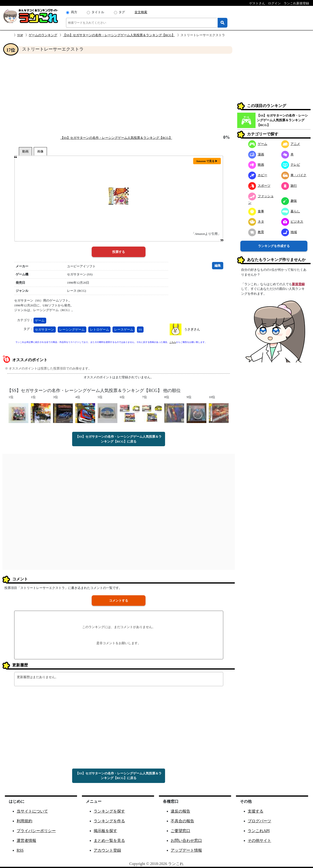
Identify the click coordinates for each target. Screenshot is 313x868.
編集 (218, 266)
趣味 (289, 201)
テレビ (291, 165)
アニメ (291, 144)
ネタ (256, 222)
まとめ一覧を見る (109, 841)
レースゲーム (124, 330)
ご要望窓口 (180, 831)
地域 (289, 232)
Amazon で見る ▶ (207, 161)
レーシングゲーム (72, 330)
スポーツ (259, 186)
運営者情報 (26, 841)
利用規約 (24, 821)
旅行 (289, 186)
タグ (122, 12)
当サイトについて (32, 811)
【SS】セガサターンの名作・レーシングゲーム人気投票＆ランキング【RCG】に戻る (119, 439)
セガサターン (45, 330)
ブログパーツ (259, 821)
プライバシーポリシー (36, 831)
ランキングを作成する (274, 246)
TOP (20, 35)
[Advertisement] (119, 94)
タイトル (98, 12)
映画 (256, 165)
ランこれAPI (259, 831)
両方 (74, 12)
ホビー (258, 175)
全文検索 (141, 12)
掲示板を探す (105, 831)
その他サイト (259, 841)
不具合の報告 (182, 821)
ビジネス (292, 222)
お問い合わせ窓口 (186, 841)
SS (140, 330)
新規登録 (298, 284)
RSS (20, 850)
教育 (256, 232)
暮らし (291, 211)
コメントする (119, 601)
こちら (173, 342)
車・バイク (294, 175)
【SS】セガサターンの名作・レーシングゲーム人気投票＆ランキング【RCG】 (119, 35)
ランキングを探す (109, 811)
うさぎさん (192, 329)
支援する (256, 811)
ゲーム (40, 320)
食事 (256, 211)
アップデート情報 (186, 850)
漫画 (256, 154)
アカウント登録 (107, 850)
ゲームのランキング (43, 35)
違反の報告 (180, 811)
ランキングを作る (109, 821)
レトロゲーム (100, 330)
